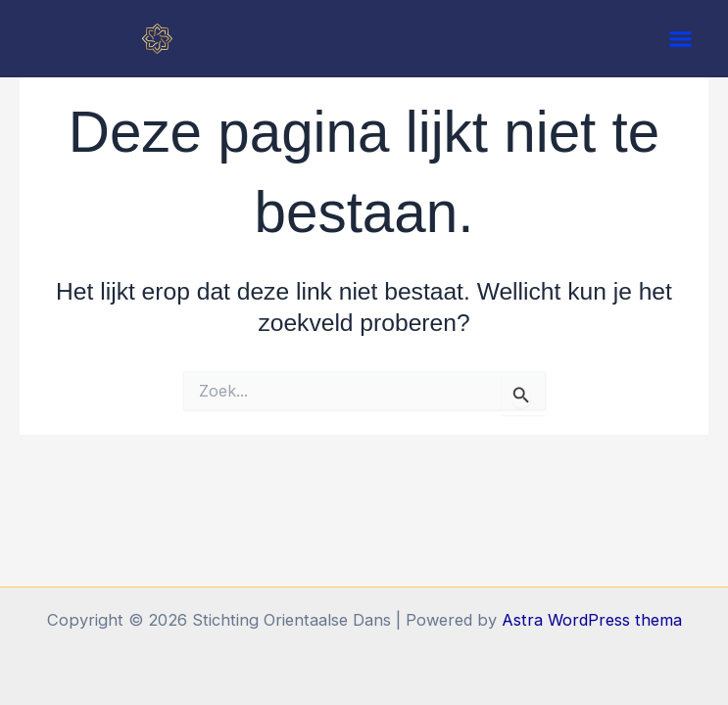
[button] (681, 39)
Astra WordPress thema (592, 620)
